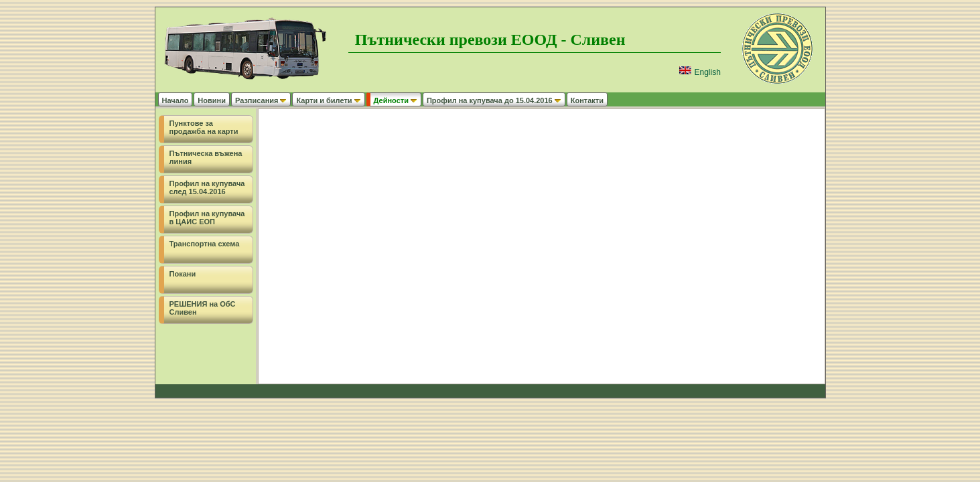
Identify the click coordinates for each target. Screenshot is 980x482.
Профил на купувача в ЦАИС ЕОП (207, 218)
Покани (183, 274)
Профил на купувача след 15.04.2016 (207, 187)
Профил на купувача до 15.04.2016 (494, 100)
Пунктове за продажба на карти (204, 127)
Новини (212, 100)
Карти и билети (328, 100)
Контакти (587, 100)
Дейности (396, 100)
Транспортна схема (205, 244)
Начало (176, 100)
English (700, 72)
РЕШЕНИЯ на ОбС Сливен (203, 308)
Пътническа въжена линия (206, 157)
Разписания (261, 100)
